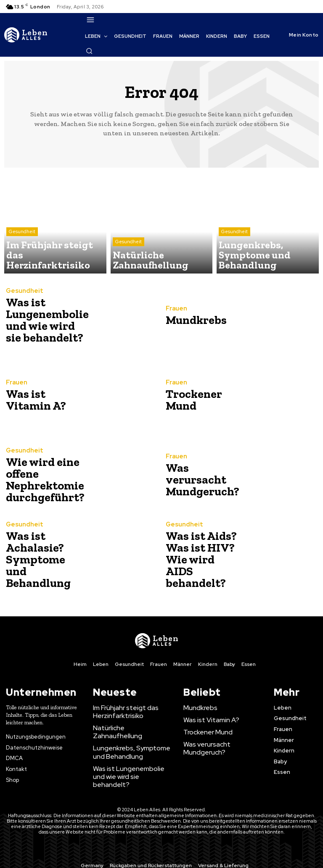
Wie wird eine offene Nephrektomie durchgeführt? (41, 480)
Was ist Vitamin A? (32, 400)
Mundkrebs (193, 320)
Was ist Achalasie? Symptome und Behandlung (42, 560)
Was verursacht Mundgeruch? (199, 480)
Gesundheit (22, 249)
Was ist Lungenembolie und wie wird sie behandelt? (42, 320)
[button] (89, 51)
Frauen (175, 310)
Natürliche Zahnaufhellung (129, 726)
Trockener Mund (190, 400)
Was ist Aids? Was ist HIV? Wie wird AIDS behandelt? (199, 560)
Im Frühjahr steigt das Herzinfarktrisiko (121, 711)
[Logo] (26, 35)
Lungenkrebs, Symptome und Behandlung (131, 741)
